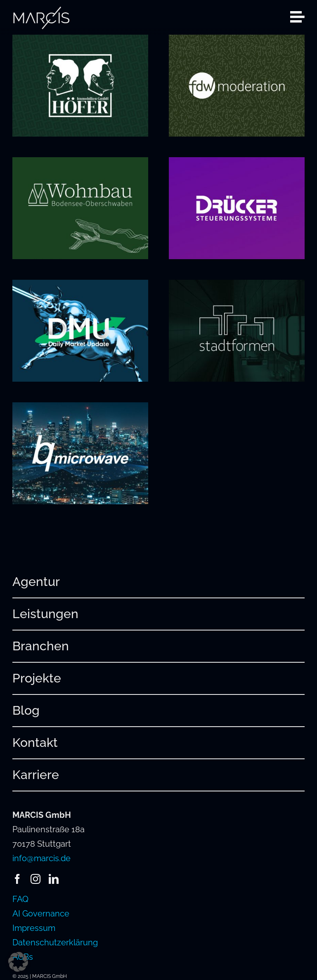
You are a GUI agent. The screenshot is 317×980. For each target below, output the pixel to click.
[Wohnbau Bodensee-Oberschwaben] (80, 164)
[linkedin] (54, 879)
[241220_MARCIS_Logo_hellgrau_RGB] (41, 10)
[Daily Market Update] (80, 287)
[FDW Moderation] (237, 42)
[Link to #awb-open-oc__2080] (297, 17)
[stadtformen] (237, 287)
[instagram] (35, 879)
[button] (18, 962)
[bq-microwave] (80, 409)
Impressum (34, 928)
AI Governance (41, 914)
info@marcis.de (41, 858)
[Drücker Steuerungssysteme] (237, 164)
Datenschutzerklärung (55, 942)
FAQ (20, 899)
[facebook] (17, 879)
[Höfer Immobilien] (80, 42)
